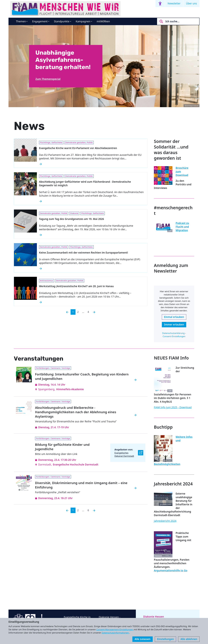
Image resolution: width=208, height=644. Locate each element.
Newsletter (174, 3)
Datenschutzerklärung (173, 333)
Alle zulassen (143, 639)
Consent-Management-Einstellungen (115, 630)
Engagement (40, 21)
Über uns (191, 3)
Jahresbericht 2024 (165, 521)
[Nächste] (94, 312)
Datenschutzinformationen (116, 633)
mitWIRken (103, 21)
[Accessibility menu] (160, 4)
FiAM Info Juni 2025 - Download (173, 407)
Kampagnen (83, 21)
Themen (21, 21)
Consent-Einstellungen (174, 336)
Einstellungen (165, 639)
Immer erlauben (174, 325)
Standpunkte (62, 21)
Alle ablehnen (189, 639)
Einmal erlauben (174, 317)
